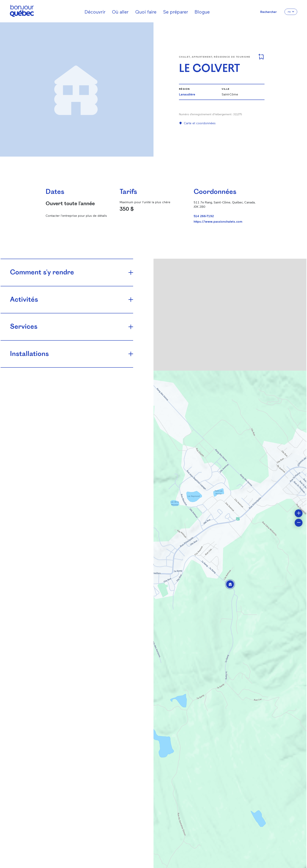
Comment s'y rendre (42, 273)
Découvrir (95, 12)
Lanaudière (187, 94)
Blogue (202, 12)
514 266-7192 (204, 216)
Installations (29, 354)
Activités (24, 300)
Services (24, 327)
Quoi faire (146, 12)
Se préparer (176, 12)
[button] (230, 584)
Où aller (120, 12)
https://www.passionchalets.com (218, 221)
